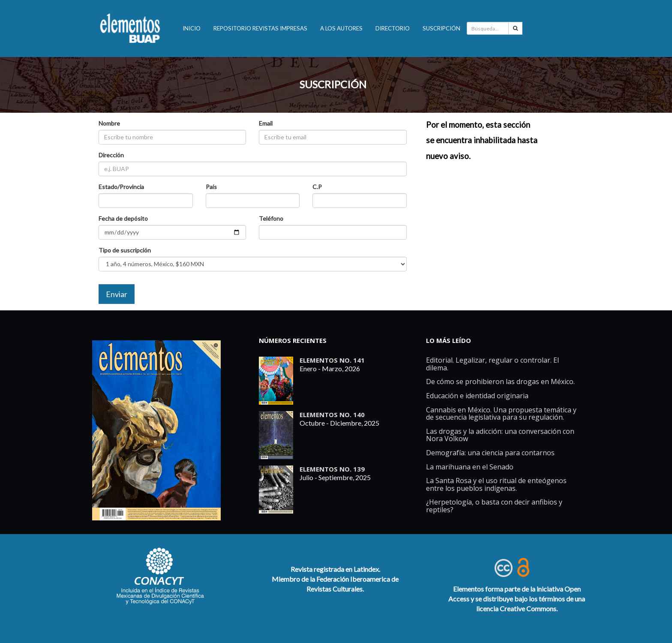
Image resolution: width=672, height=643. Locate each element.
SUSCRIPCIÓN (333, 84)
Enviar (117, 294)
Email (266, 123)
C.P (317, 187)
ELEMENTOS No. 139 (332, 469)
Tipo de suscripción (125, 250)
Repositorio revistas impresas (260, 28)
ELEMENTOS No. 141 (332, 360)
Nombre (109, 123)
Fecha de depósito (123, 218)
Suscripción (441, 28)
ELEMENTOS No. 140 (332, 415)
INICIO (192, 28)
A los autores (341, 28)
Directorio (393, 28)
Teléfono (271, 218)
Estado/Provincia (121, 187)
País (211, 187)
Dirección (111, 155)
